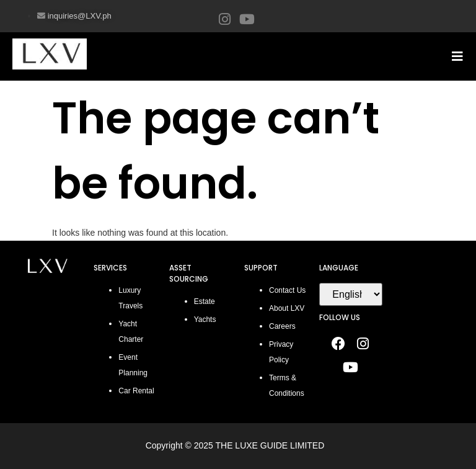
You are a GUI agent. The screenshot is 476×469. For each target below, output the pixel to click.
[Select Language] (350, 294)
